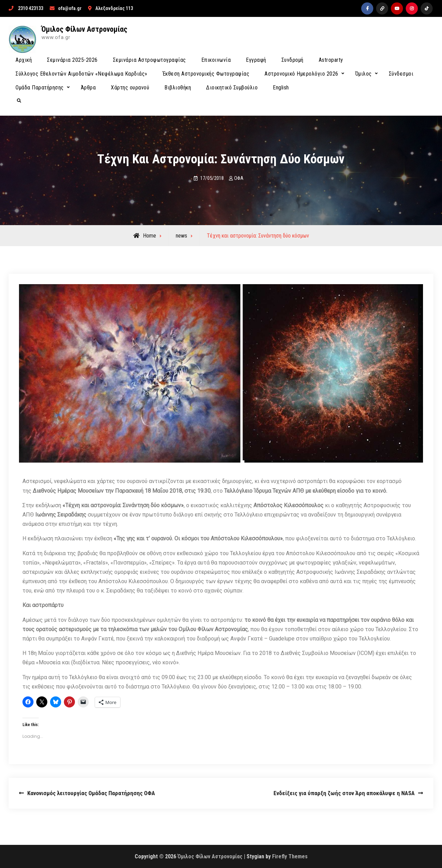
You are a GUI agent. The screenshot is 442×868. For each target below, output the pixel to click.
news (181, 236)
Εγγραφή (256, 60)
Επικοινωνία (216, 60)
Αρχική (24, 60)
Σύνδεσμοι (401, 74)
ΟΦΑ (239, 178)
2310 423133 (31, 8)
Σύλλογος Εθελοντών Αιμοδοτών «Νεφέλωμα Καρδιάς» (81, 74)
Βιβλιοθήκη (178, 88)
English (281, 88)
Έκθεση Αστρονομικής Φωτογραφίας (206, 74)
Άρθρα (88, 88)
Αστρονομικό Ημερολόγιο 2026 (301, 74)
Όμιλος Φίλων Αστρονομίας (84, 29)
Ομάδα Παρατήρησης (40, 88)
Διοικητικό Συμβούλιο (232, 88)
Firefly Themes (290, 856)
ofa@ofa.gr (70, 8)
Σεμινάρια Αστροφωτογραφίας (150, 60)
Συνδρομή (292, 60)
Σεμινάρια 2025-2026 (72, 60)
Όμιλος (364, 74)
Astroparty (331, 60)
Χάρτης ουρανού (130, 88)
